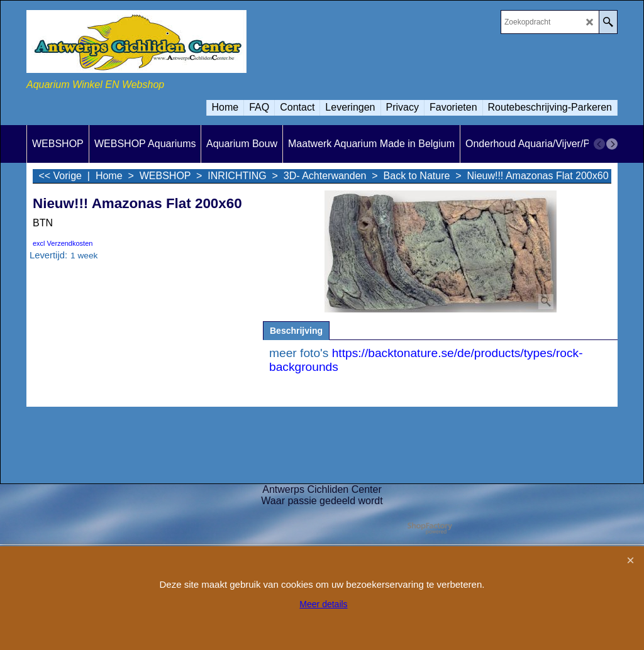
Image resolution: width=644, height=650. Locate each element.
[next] (612, 144)
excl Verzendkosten (63, 243)
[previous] (599, 144)
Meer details (323, 604)
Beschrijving (296, 331)
